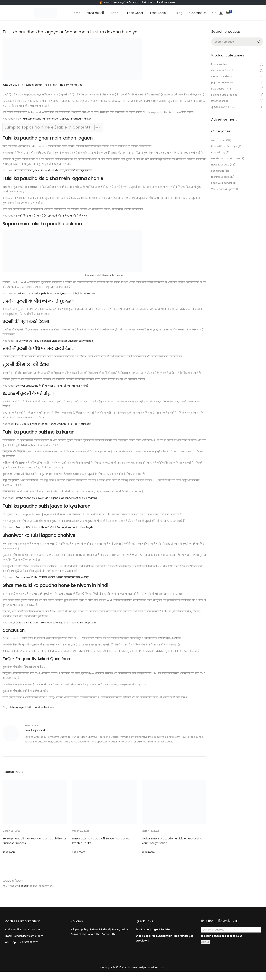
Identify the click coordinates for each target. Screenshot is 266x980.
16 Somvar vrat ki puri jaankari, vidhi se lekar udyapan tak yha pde (54, 341)
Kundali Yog (218, 152)
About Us (93, 934)
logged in (24, 886)
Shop (139, 936)
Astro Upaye (218, 140)
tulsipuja (49, 707)
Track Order (143, 929)
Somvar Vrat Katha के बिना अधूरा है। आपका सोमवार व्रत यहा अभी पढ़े (52, 386)
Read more (9, 852)
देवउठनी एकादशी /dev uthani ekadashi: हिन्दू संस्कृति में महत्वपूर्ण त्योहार (53, 170)
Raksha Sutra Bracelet (224, 95)
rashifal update (220, 177)
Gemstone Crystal (222, 70)
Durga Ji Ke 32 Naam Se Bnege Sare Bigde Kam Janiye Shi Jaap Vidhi (56, 623)
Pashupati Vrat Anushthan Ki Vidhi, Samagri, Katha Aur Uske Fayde (55, 527)
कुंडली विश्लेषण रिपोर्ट (222, 107)
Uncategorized (220, 101)
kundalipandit (35, 730)
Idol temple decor (222, 76)
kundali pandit (34, 85)
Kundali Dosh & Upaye (224, 146)
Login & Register (161, 929)
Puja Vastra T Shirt (222, 89)
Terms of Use (78, 934)
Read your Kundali (222, 183)
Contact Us (108, 934)
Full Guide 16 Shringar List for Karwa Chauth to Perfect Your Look (53, 424)
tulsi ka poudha (34, 707)
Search (259, 42)
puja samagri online (223, 83)
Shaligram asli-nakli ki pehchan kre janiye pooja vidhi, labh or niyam (55, 293)
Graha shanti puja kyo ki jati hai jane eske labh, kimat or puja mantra (56, 498)
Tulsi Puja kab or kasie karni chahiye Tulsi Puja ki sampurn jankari (54, 119)
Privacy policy (120, 929)
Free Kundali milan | (162, 936)
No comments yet (71, 85)
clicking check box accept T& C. (222, 936)
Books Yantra (219, 64)
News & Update (220, 165)
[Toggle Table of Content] (96, 128)
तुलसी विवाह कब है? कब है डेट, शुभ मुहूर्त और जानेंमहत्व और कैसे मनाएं (52, 216)
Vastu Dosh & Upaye (223, 189)
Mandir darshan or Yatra (225, 159)
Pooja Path (51, 85)
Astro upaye (17, 707)
